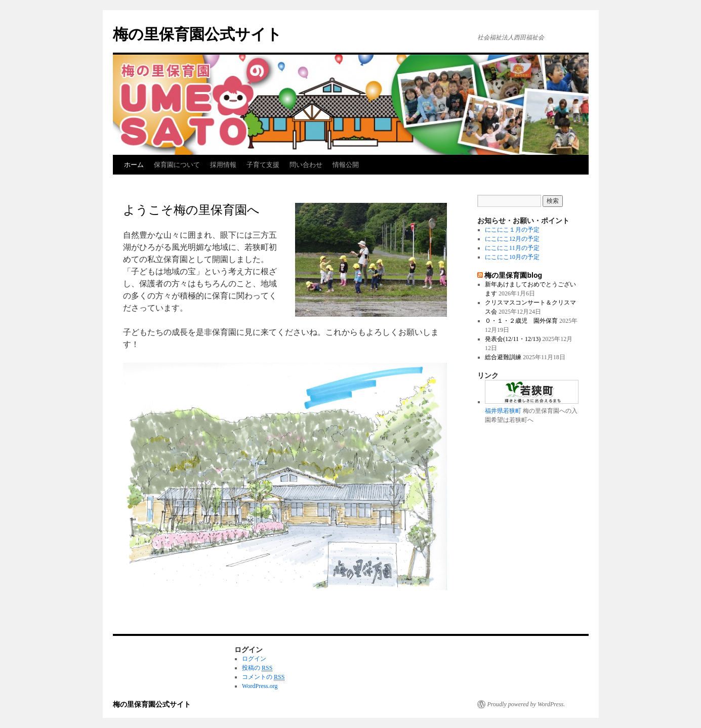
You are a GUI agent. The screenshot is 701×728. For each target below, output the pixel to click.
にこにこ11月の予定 (512, 248)
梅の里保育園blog (513, 275)
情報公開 (346, 165)
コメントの (263, 677)
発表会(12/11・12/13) (513, 339)
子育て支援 (263, 165)
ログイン (254, 659)
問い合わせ (306, 165)
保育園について (177, 165)
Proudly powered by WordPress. (526, 704)
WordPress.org (260, 686)
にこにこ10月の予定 (512, 257)
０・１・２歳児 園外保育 (521, 321)
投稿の (257, 668)
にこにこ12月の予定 (512, 239)
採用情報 (223, 165)
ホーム (134, 165)
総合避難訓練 (503, 357)
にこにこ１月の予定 (512, 230)
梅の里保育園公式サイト (197, 34)
